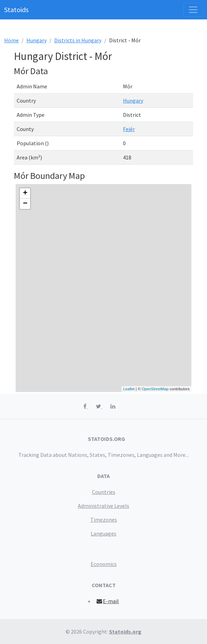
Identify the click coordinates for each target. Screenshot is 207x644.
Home (11, 40)
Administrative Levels (104, 506)
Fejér (129, 129)
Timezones (104, 520)
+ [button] (25, 193)
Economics (104, 564)
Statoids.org (125, 632)
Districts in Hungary (78, 40)
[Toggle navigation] (193, 10)
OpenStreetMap (155, 389)
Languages (104, 533)
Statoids (16, 10)
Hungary (36, 40)
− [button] (25, 204)
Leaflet (129, 389)
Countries (104, 492)
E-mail (107, 601)
